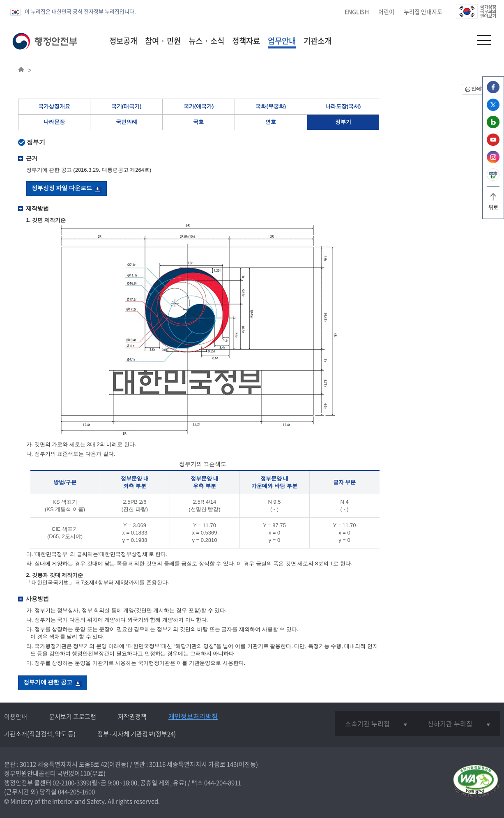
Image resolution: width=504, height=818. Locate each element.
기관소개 (318, 41)
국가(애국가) (199, 106)
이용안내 (16, 717)
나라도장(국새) (343, 106)
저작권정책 (132, 717)
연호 (271, 122)
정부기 (343, 122)
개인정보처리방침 (193, 716)
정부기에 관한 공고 (48, 682)
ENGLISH (357, 12)
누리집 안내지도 (423, 12)
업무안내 (282, 41)
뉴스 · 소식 (206, 41)
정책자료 (246, 41)
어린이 (386, 12)
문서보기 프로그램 (72, 717)
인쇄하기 (481, 89)
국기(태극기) (127, 106)
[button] (464, 40)
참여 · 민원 (163, 41)
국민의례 (127, 122)
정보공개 (123, 41)
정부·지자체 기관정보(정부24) (137, 734)
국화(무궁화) (271, 106)
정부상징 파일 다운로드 (62, 188)
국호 (198, 122)
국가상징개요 (54, 106)
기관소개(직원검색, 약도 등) (40, 734)
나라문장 (54, 122)
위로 (493, 204)
